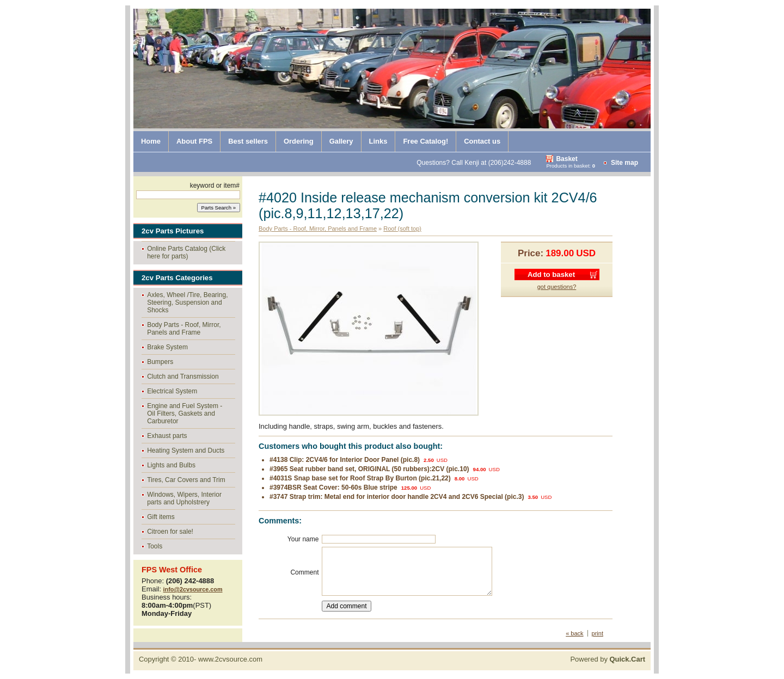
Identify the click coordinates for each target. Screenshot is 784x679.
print (598, 633)
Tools (155, 546)
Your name (303, 539)
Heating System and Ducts (186, 450)
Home (151, 141)
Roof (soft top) (402, 229)
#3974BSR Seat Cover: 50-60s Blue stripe (333, 487)
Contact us (482, 141)
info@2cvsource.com (193, 589)
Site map (624, 163)
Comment (304, 572)
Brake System (167, 347)
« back (574, 633)
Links (378, 141)
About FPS (194, 141)
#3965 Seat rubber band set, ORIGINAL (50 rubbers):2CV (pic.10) (369, 469)
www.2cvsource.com (230, 659)
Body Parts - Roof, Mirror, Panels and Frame (184, 329)
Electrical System (172, 391)
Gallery (341, 141)
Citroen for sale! (170, 532)
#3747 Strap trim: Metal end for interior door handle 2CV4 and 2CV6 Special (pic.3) (397, 497)
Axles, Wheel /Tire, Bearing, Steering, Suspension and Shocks (187, 303)
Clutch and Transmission (183, 376)
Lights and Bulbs (171, 465)
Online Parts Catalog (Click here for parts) (186, 252)
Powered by (608, 659)
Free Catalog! (425, 141)
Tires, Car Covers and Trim (186, 480)
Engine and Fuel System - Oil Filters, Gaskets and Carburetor (185, 413)
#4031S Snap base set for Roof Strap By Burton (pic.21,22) (360, 478)
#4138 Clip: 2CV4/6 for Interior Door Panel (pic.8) (345, 460)
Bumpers (160, 362)
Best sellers (248, 141)
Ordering (299, 141)
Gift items (161, 517)
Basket (566, 159)
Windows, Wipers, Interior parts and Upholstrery (184, 498)
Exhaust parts (167, 436)
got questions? (557, 287)
